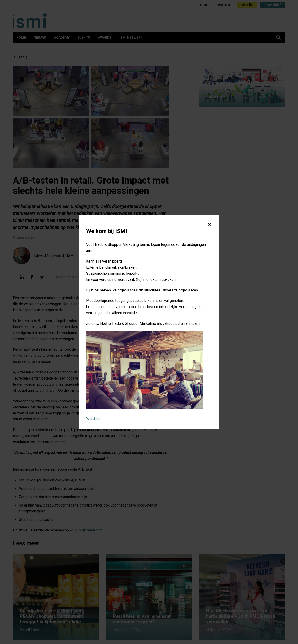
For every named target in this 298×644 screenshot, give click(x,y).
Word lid (93, 419)
